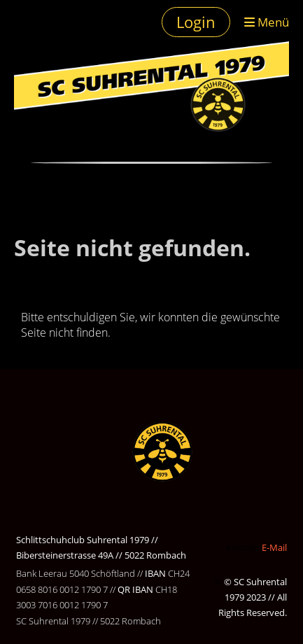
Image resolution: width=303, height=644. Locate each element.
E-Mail (274, 547)
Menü (267, 22)
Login (196, 22)
